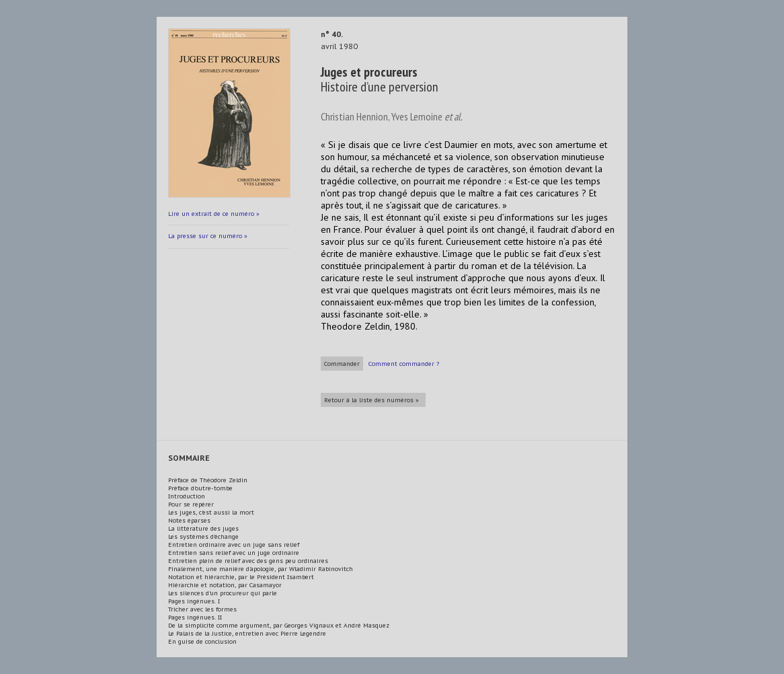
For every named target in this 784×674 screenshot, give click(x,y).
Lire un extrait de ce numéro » (214, 214)
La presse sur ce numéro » (208, 236)
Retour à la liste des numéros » (371, 400)
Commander (342, 364)
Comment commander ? (404, 364)
